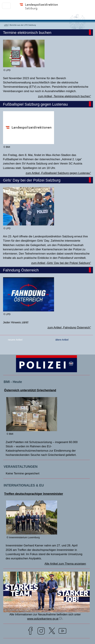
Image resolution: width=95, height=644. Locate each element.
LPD (6, 25)
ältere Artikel (62, 340)
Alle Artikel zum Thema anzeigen (65, 564)
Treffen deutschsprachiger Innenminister (34, 494)
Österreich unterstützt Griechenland (30, 390)
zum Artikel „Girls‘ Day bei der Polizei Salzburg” (61, 263)
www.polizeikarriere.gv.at (43, 619)
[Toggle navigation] (6, 6)
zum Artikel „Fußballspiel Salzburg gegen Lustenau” (58, 173)
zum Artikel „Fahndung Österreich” (69, 328)
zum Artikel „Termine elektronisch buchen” (64, 96)
